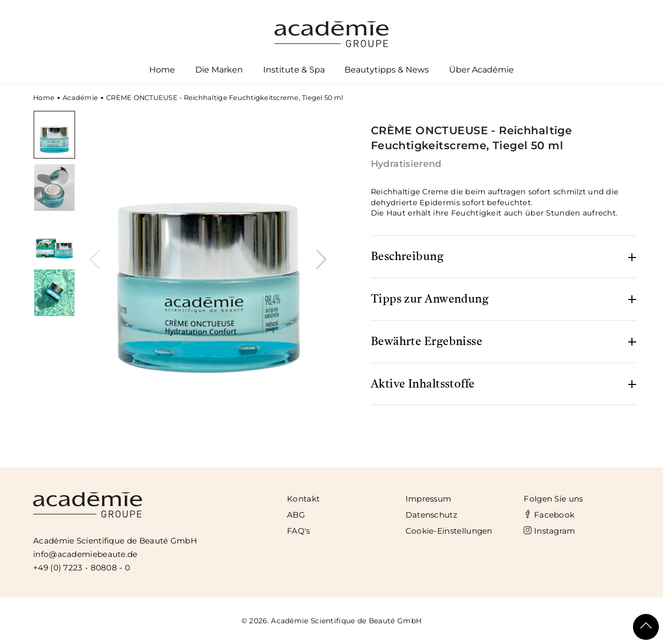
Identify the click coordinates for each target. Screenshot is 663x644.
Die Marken (219, 72)
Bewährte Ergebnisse (427, 342)
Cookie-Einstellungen (449, 531)
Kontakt (303, 499)
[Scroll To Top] (646, 627)
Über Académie (482, 72)
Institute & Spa (294, 72)
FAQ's (299, 531)
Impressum (429, 499)
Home (162, 70)
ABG (296, 515)
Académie (80, 98)
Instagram (549, 531)
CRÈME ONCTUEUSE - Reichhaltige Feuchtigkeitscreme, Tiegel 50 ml (225, 98)
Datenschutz (431, 515)
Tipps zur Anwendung (430, 299)
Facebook (549, 515)
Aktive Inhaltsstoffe (423, 384)
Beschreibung (407, 257)
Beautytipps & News (387, 70)
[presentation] (98, 258)
